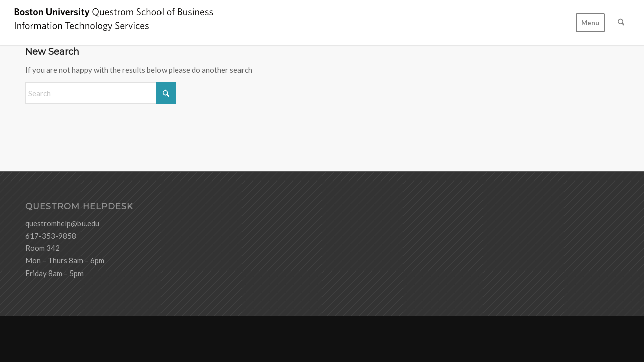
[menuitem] (590, 23)
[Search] (621, 23)
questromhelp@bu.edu (62, 223)
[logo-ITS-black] (114, 23)
